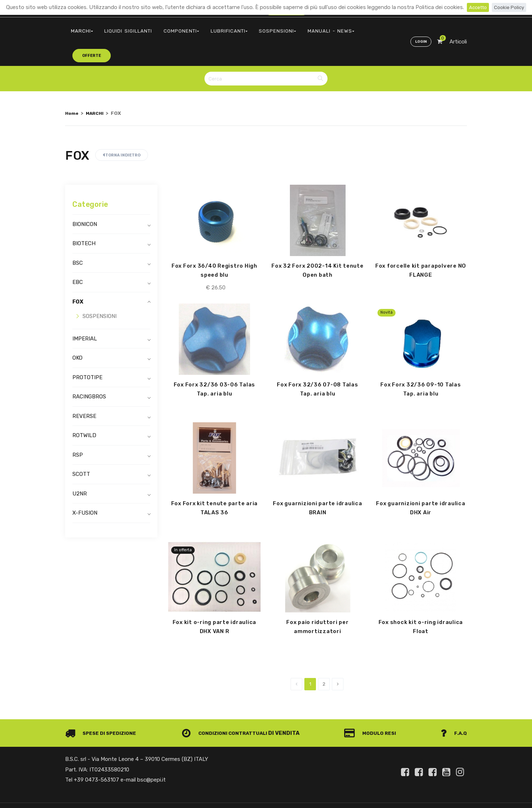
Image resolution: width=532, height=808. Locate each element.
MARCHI (80, 27)
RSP (78, 428)
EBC (78, 256)
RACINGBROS (89, 370)
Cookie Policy (510, 7)
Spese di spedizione (104, 709)
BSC (78, 236)
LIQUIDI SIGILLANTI (121, 27)
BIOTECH (84, 217)
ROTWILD (84, 409)
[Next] (338, 660)
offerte (346, 27)
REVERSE (84, 389)
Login (419, 28)
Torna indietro (122, 128)
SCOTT (81, 448)
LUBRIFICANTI (212, 27)
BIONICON (85, 197)
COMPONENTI (169, 27)
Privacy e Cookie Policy (317, 795)
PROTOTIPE (87, 351)
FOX (78, 275)
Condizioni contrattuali (229, 709)
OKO (77, 331)
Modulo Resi (374, 709)
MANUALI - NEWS (301, 27)
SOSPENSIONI (255, 27)
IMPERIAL (85, 312)
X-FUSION (85, 486)
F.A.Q (453, 709)
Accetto (476, 7)
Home (72, 86)
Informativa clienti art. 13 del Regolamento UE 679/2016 (406, 795)
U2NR (80, 467)
